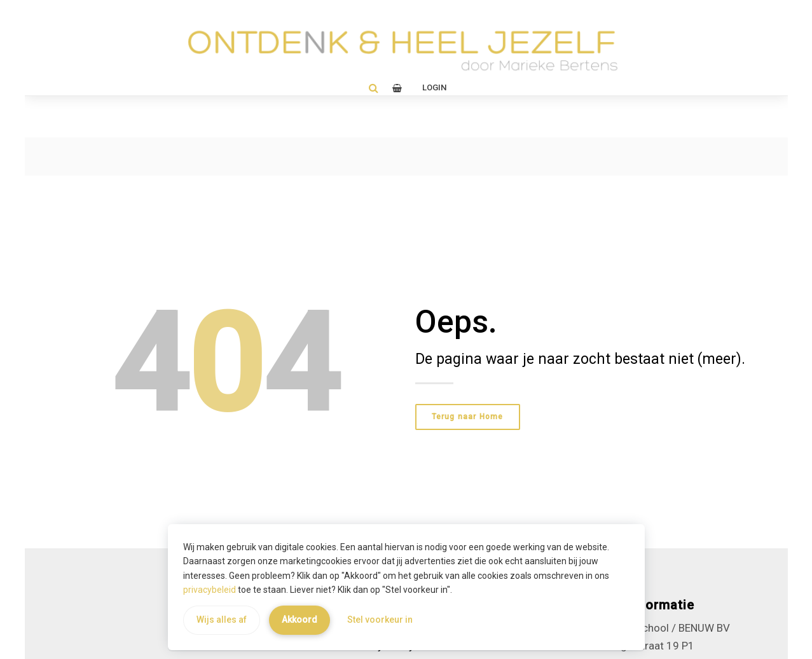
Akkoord (299, 620)
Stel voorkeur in (380, 620)
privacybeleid (210, 590)
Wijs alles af (222, 620)
